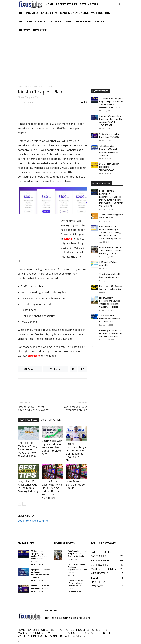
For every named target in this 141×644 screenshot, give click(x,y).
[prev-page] (20, 504)
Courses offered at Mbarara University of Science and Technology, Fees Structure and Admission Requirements (111, 233)
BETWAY (24, 30)
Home (20, 86)
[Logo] (31, 4)
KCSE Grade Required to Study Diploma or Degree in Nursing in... (77, 554)
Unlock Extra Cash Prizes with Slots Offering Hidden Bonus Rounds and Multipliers (52, 489)
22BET (69, 21)
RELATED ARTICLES (28, 420)
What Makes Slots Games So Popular (75, 485)
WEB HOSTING (101, 13)
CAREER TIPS (49, 13)
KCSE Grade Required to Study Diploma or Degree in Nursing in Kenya (110, 250)
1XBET (59, 21)
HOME (50, 4)
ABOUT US (26, 21)
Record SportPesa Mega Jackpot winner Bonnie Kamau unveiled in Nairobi (76, 452)
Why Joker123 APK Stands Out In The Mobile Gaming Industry (28, 486)
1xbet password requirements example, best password (110, 319)
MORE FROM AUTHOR (51, 420)
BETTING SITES (29, 13)
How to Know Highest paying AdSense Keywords (34, 408)
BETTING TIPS (89, 4)
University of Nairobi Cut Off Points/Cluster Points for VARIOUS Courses (111, 333)
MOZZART (100, 21)
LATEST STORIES (67, 4)
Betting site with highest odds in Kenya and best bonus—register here (52, 447)
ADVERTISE (40, 30)
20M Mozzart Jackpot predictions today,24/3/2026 (109, 167)
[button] (120, 4)
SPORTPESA (83, 21)
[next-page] (24, 504)
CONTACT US (43, 21)
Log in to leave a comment (34, 521)
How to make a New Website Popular (74, 408)
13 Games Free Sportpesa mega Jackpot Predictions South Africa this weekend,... (39, 556)
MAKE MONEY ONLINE (74, 13)
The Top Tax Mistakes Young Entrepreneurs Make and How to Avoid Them (27, 449)
